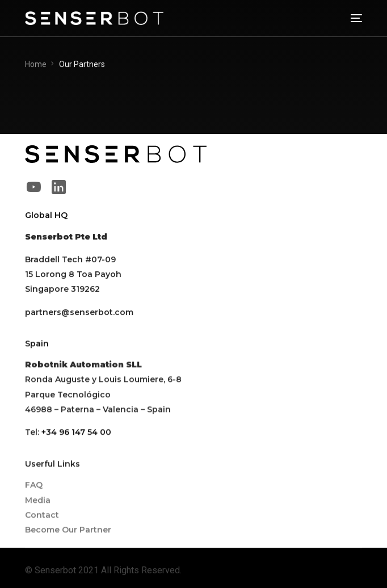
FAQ (34, 486)
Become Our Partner (68, 531)
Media (38, 501)
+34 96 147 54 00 (76, 432)
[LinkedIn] (58, 186)
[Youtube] (33, 186)
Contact (42, 515)
